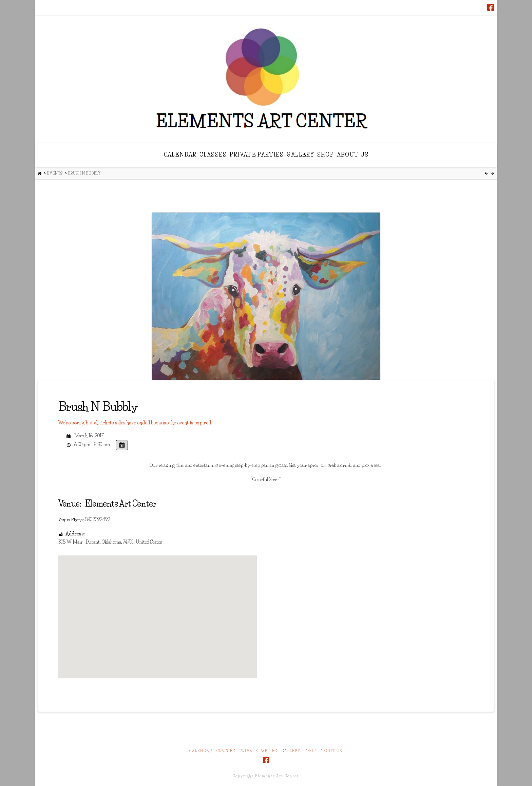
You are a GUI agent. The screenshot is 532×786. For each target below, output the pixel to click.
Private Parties (259, 751)
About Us (331, 751)
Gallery (291, 751)
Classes (226, 751)
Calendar (201, 751)
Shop (310, 751)
